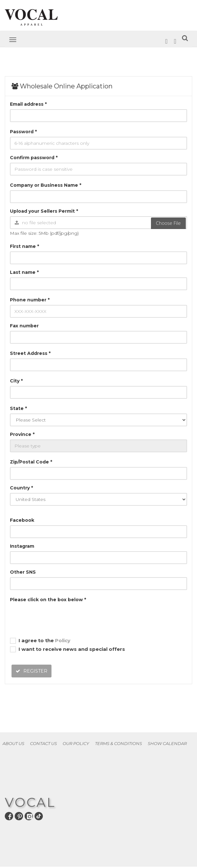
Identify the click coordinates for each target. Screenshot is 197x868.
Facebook (22, 520)
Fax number (24, 326)
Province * (22, 434)
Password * (23, 132)
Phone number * (30, 300)
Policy (63, 640)
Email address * (28, 104)
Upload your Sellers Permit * (44, 211)
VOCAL (30, 802)
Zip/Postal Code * (31, 462)
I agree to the (40, 641)
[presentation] (59, 617)
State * (18, 408)
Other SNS (23, 572)
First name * (24, 246)
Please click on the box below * (48, 600)
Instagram (22, 546)
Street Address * (30, 353)
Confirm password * (34, 158)
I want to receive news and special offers (67, 649)
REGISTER (32, 671)
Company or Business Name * (46, 185)
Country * (21, 488)
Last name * (24, 272)
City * (16, 381)
